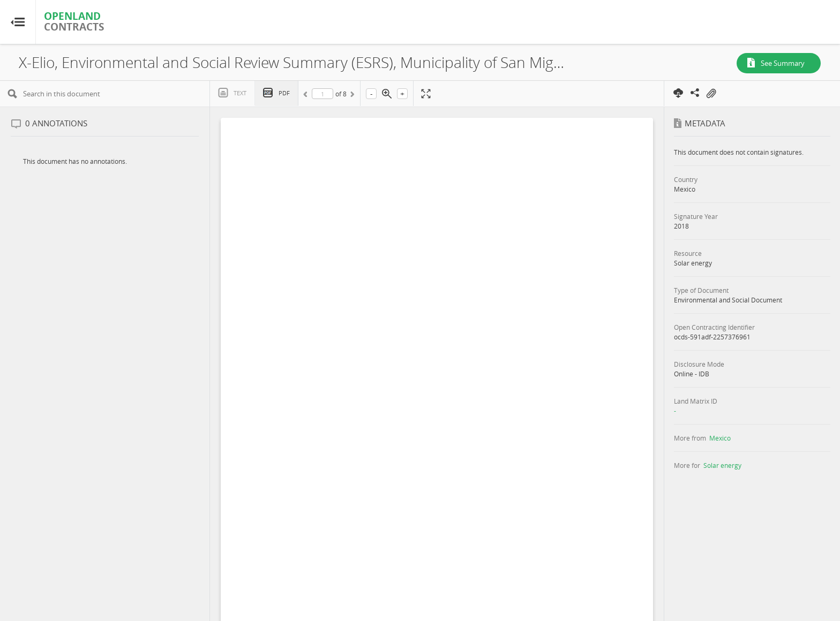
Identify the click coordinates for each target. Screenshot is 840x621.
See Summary (783, 63)
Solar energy (722, 465)
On (711, 94)
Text (240, 93)
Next (351, 96)
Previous (307, 96)
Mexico (720, 438)
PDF (284, 93)
